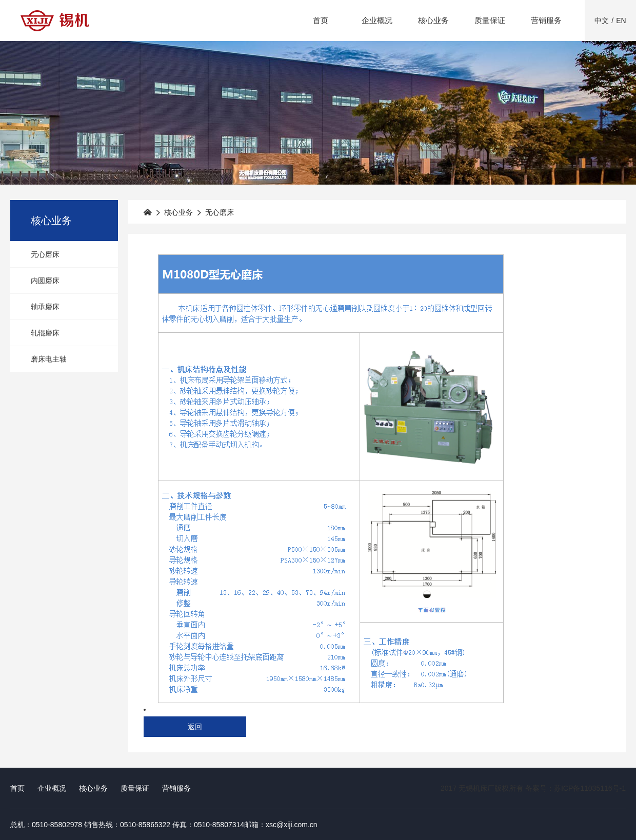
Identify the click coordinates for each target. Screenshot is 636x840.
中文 (602, 21)
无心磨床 (45, 254)
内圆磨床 (45, 281)
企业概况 (377, 20)
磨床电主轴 (49, 359)
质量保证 (490, 20)
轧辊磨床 (45, 333)
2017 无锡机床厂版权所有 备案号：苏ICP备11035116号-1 (533, 788)
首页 (321, 20)
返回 (195, 727)
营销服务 (546, 20)
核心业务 (433, 20)
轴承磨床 (45, 307)
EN (621, 21)
